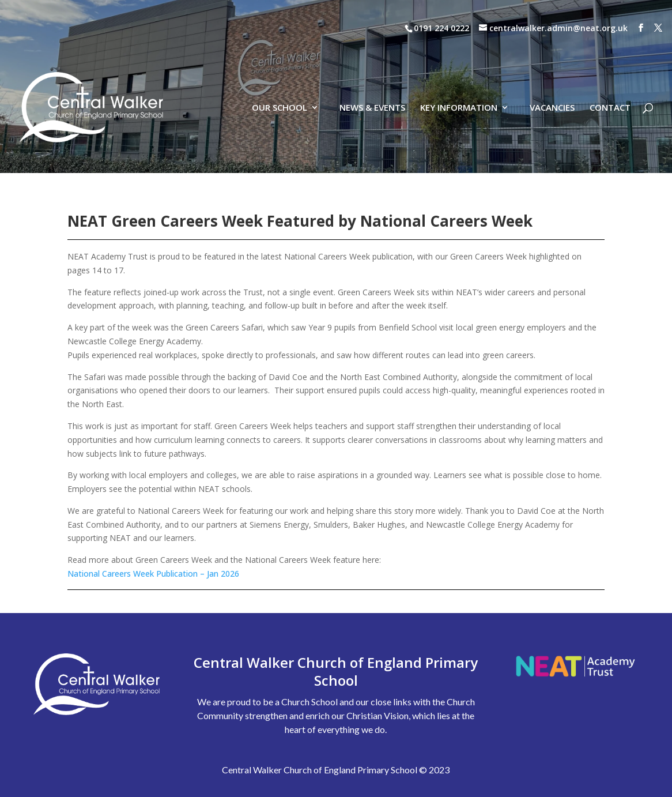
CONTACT (610, 57)
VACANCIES (552, 57)
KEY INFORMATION (459, 57)
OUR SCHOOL (280, 57)
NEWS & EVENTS (372, 57)
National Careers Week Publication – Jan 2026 (153, 574)
